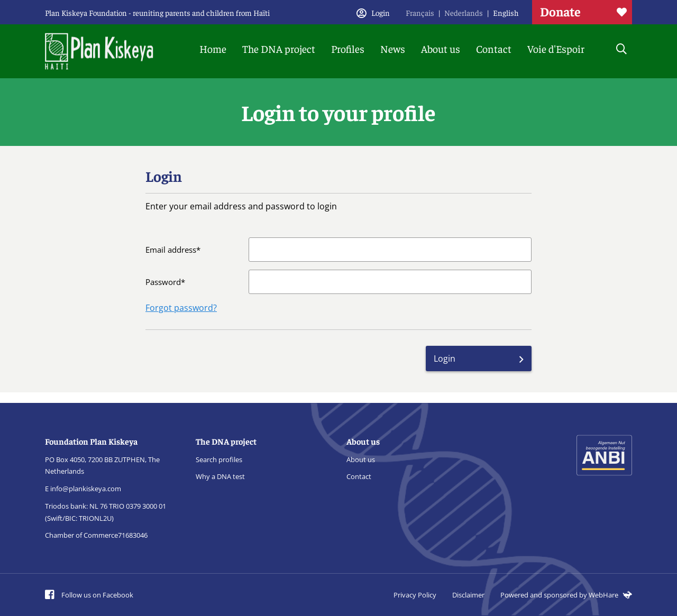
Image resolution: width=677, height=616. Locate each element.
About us (441, 48)
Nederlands (464, 12)
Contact (494, 48)
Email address (171, 250)
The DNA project (279, 48)
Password (163, 282)
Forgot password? (181, 308)
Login (445, 358)
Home (213, 48)
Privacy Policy (415, 595)
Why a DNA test (220, 476)
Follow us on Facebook (89, 595)
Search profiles (219, 459)
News (393, 48)
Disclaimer (468, 595)
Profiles (348, 48)
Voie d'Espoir (556, 48)
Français (420, 12)
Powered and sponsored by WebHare (566, 595)
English (506, 12)
